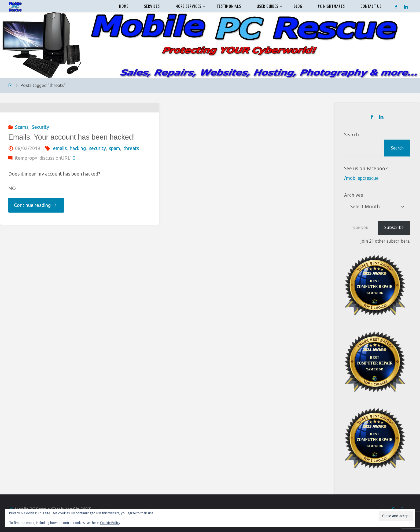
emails (60, 192)
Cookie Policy (110, 523)
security (97, 192)
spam (115, 192)
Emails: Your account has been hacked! (72, 181)
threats (131, 192)
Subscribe (394, 227)
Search (351, 135)
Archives (353, 195)
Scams (22, 171)
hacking (78, 192)
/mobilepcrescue (363, 178)
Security (40, 171)
